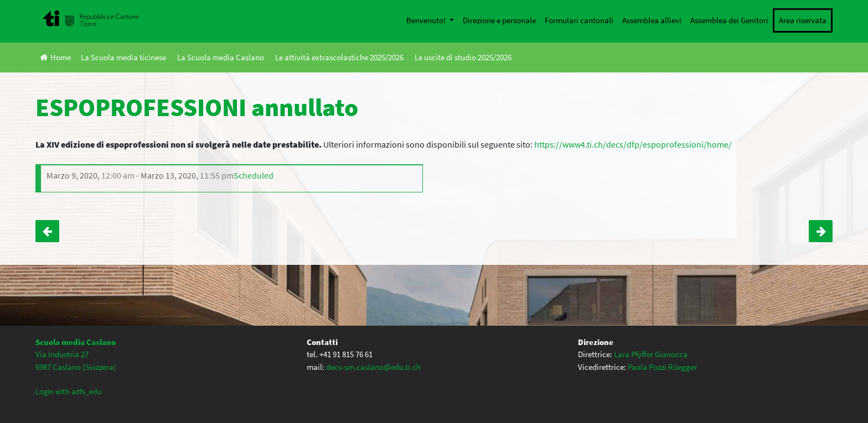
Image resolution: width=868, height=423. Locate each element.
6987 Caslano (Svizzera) (76, 367)
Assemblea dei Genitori (729, 20)
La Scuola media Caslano (221, 57)
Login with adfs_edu (69, 391)
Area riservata (803, 20)
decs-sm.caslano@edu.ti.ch (373, 367)
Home (55, 57)
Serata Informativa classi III (47, 231)
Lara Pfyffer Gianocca (651, 354)
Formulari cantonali (579, 20)
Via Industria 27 (62, 354)
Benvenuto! (427, 20)
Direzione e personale (499, 20)
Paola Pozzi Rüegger (662, 367)
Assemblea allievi (652, 20)
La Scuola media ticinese (123, 57)
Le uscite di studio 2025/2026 (463, 57)
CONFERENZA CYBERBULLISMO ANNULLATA (821, 231)
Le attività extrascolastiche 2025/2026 (339, 57)
